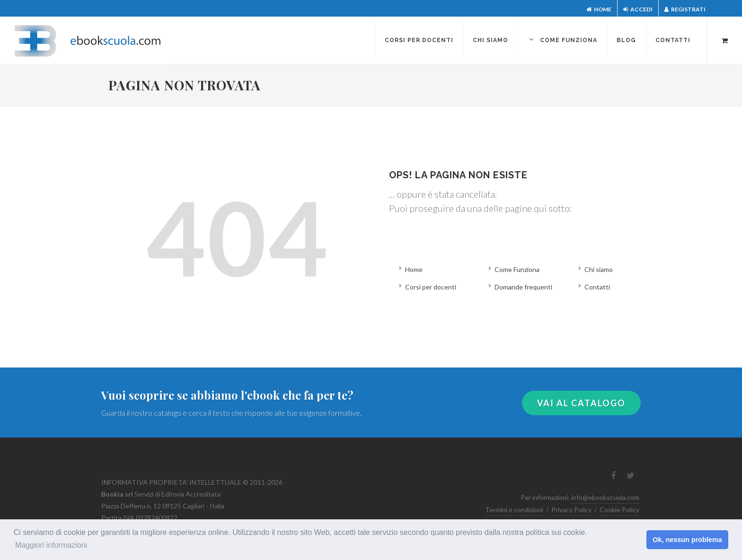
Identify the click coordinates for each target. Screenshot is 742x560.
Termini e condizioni (514, 510)
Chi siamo (599, 269)
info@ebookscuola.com (605, 497)
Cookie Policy (619, 510)
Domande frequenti (523, 287)
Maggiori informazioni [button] (51, 545)
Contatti (597, 287)
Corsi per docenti (431, 287)
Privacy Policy (571, 510)
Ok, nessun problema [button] (687, 540)
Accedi (638, 9)
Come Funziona (517, 269)
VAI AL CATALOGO (581, 403)
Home (599, 9)
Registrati (685, 9)
